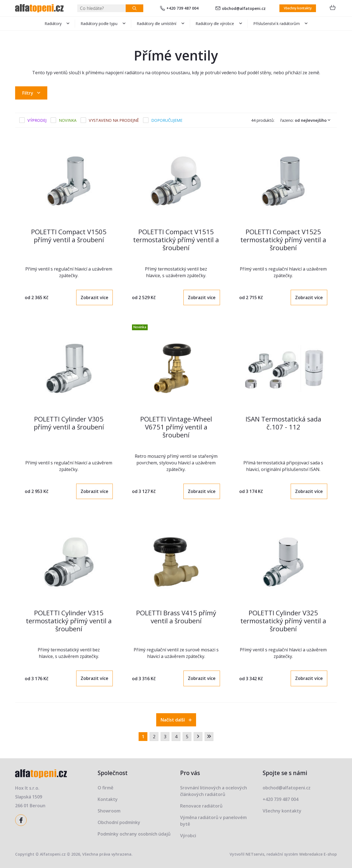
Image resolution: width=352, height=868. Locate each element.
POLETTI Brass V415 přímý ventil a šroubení (176, 617)
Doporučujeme (167, 120)
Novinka (68, 120)
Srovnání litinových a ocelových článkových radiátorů (214, 791)
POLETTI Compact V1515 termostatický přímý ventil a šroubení (176, 240)
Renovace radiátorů (201, 806)
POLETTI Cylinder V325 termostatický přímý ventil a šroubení (283, 621)
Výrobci (188, 836)
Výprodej (37, 120)
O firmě (105, 788)
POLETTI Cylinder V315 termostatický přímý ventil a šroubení (69, 621)
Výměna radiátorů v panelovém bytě (213, 821)
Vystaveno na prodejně (114, 120)
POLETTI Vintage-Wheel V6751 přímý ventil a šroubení (176, 427)
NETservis (255, 854)
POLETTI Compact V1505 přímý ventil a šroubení (69, 236)
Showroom (109, 811)
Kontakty (108, 799)
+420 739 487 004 (179, 8)
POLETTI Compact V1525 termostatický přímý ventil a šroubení (283, 240)
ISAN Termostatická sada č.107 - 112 (283, 423)
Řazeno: (306, 120)
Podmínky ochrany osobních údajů (134, 834)
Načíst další (176, 720)
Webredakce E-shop (318, 854)
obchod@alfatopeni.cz (240, 8)
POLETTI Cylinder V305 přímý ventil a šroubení (69, 423)
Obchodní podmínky (119, 822)
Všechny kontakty (298, 8)
